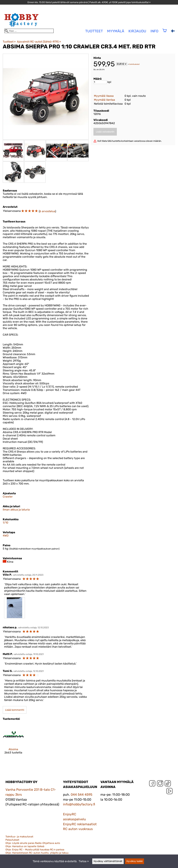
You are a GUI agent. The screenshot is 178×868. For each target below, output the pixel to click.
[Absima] (13, 742)
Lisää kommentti (15, 710)
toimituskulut (134, 64)
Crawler (8, 497)
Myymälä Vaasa (104, 96)
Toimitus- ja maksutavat (19, 837)
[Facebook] (152, 784)
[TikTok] (168, 784)
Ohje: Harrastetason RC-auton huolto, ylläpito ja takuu (37, 853)
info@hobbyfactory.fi (79, 804)
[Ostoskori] (165, 33)
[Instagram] (160, 784)
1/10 (5, 523)
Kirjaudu (137, 31)
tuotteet (94, 31)
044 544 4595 (81, 795)
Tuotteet (9, 42)
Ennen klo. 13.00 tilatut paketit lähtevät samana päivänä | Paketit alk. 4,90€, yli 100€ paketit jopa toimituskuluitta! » (89, 2)
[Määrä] (100, 82)
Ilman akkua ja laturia (16, 510)
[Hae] (29, 31)
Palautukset (12, 840)
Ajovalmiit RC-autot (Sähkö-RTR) (39, 42)
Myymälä (116, 31)
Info (154, 31)
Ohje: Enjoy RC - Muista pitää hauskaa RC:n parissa (35, 850)
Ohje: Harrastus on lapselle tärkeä (25, 846)
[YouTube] (169, 792)
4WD (6, 536)
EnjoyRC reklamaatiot (80, 824)
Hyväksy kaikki (135, 861)
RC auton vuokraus (78, 829)
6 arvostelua (47, 211)
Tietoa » (84, 861)
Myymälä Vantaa (104, 100)
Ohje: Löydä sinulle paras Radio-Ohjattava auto (33, 843)
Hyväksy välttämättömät (108, 861)
